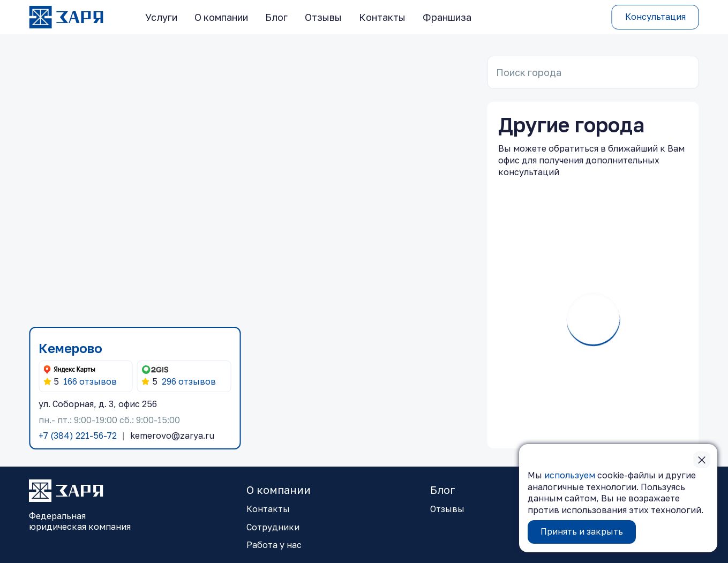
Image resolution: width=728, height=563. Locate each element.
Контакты (382, 17)
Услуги (161, 17)
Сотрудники (273, 527)
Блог (276, 17)
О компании (221, 17)
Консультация (655, 17)
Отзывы (323, 17)
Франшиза (447, 17)
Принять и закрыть (582, 531)
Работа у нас (274, 545)
